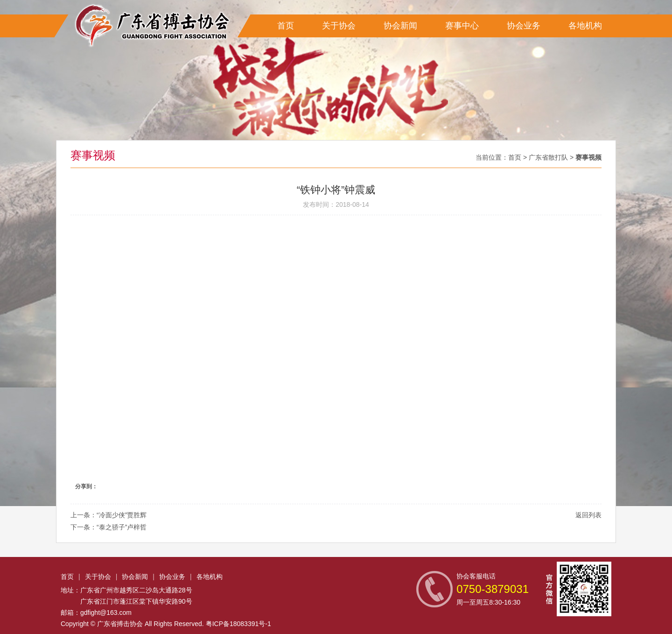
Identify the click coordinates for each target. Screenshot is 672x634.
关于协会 (339, 26)
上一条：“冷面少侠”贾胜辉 (108, 515)
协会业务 (524, 26)
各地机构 (585, 26)
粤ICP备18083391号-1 (238, 624)
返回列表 (588, 515)
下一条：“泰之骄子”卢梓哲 (108, 527)
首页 (286, 26)
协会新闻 (400, 26)
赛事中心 (462, 26)
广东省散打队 (548, 157)
